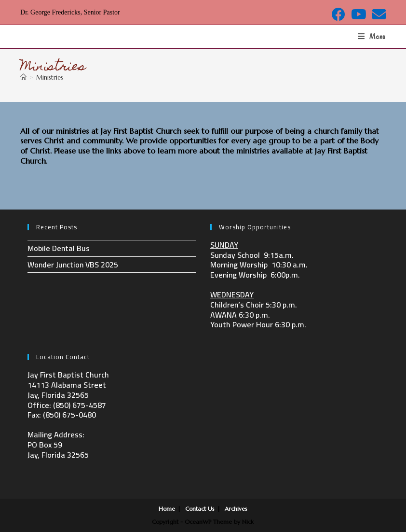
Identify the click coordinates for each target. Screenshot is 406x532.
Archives (236, 509)
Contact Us (200, 509)
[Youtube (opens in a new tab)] (359, 14)
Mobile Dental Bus (59, 248)
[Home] (23, 77)
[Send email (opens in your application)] (378, 14)
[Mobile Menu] (372, 37)
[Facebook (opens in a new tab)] (338, 14)
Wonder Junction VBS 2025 (73, 265)
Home (167, 509)
